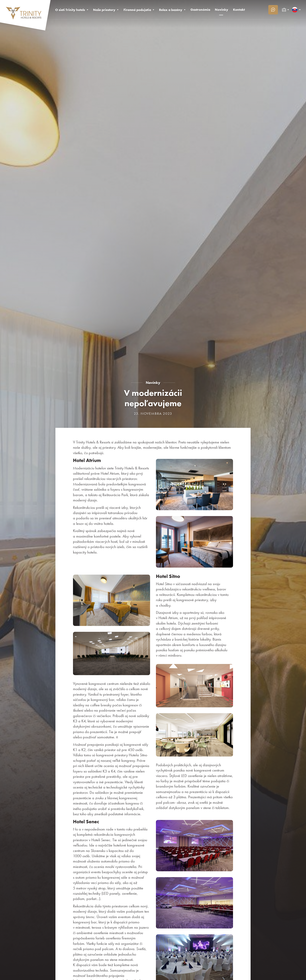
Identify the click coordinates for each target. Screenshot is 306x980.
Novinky (153, 383)
